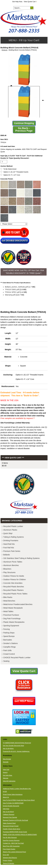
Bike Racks (8, 597)
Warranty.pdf (10, 295)
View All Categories (9, 781)
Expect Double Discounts (11, 806)
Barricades (8, 640)
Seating (6, 661)
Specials (6, 762)
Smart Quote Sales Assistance (13, 794)
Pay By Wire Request (10, 837)
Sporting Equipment (11, 626)
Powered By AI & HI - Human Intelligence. (16, 751)
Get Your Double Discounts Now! (14, 746)
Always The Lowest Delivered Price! (15, 852)
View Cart (6, 769)
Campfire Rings (9, 647)
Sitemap (6, 778)
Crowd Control (9, 654)
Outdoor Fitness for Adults (14, 576)
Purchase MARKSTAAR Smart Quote (15, 832)
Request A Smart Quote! (11, 826)
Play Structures (9, 572)
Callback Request (9, 814)
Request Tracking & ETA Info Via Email (15, 820)
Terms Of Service (9, 863)
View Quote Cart (30, 2)
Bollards (5, 50)
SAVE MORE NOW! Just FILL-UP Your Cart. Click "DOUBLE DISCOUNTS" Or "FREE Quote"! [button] (24, 272)
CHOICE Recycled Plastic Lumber (17, 658)
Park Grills (7, 650)
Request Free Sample (10, 817)
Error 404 (6, 855)
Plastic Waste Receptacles (14, 622)
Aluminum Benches (11, 565)
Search (5, 772)
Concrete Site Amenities (13, 583)
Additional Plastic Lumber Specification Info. (17, 789)
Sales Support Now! (9, 823)
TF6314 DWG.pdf (12, 290)
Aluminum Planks (10, 530)
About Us (6, 797)
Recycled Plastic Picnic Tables (15, 594)
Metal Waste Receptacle (13, 608)
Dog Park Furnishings (12, 619)
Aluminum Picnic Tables (13, 562)
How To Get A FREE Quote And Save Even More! (19, 800)
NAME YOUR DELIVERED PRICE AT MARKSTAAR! (20, 835)
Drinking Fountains (11, 541)
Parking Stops (9, 633)
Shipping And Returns (10, 858)
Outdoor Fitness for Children (15, 580)
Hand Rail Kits (9, 544)
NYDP (5, 792)
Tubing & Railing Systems (14, 537)
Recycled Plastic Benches (14, 587)
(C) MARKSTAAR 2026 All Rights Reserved (17, 743)
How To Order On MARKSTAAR (13, 803)
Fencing (7, 629)
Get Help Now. (17, 2)
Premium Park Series (12, 551)
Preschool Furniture (11, 615)
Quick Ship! (8, 533)
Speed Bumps (9, 636)
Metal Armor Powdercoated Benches (18, 604)
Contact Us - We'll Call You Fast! (13, 843)
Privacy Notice (8, 860)
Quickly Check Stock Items (12, 829)
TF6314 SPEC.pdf (12, 292)
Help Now (6, 809)
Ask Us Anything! (8, 812)
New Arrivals (7, 759)
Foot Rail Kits (9, 548)
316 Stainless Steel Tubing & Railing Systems (21, 558)
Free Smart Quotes (9, 849)
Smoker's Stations (10, 643)
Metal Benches (9, 601)
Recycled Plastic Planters (13, 590)
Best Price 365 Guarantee (11, 846)
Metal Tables (8, 611)
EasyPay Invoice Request (11, 840)
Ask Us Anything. (8, 748)
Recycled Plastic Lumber (13, 526)
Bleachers (7, 569)
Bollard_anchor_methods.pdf (16, 287)
